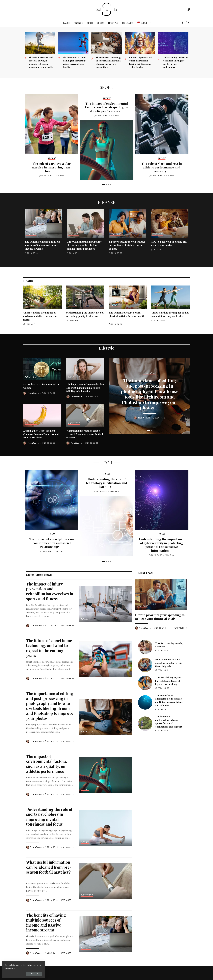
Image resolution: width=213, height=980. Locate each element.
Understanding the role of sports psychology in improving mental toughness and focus (49, 817)
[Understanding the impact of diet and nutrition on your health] (171, 297)
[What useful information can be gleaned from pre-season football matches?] (85, 416)
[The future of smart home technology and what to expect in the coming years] (106, 659)
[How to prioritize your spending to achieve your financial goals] (161, 595)
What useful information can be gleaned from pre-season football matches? (85, 434)
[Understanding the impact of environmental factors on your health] (43, 297)
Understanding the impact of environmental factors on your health (41, 316)
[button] (104, 185)
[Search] (188, 23)
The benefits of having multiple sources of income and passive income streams (42, 245)
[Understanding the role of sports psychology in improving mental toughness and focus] (106, 828)
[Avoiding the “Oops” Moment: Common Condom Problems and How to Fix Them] (42, 416)
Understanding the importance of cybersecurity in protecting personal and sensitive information (162, 545)
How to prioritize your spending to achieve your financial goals (160, 617)
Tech (51, 534)
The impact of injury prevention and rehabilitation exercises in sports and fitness (50, 591)
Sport (52, 158)
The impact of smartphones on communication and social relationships (52, 543)
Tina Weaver (33, 393)
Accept (34, 974)
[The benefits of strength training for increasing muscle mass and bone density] (73, 43)
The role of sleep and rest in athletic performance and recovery (162, 167)
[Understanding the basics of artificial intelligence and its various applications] (173, 43)
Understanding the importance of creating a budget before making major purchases (84, 245)
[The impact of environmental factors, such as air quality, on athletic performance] (106, 150)
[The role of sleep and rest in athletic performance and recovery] (162, 124)
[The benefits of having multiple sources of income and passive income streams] (44, 224)
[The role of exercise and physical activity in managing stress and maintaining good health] (40, 43)
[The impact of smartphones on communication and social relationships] (51, 500)
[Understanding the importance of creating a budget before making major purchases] (86, 224)
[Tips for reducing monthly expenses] (145, 647)
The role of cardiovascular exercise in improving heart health (51, 167)
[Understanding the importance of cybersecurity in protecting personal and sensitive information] (162, 500)
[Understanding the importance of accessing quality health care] (85, 297)
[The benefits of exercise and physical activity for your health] (128, 297)
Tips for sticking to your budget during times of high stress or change (127, 245)
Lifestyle (31, 377)
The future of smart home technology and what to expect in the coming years (49, 648)
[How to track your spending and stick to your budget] (170, 224)
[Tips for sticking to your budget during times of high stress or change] (128, 224)
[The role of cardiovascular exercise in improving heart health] (51, 124)
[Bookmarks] (188, 9)
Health (30, 305)
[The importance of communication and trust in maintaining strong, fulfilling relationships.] (85, 369)
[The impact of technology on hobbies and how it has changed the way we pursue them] (107, 43)
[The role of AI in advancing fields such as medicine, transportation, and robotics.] (145, 702)
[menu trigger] (28, 23)
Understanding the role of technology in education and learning (107, 483)
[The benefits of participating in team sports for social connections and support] (145, 724)
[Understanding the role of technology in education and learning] (106, 526)
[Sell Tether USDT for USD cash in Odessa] (42, 369)
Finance (32, 234)
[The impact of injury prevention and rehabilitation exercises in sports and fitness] (106, 604)
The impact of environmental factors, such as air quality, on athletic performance (107, 107)
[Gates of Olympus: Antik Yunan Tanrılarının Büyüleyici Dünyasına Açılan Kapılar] (140, 43)
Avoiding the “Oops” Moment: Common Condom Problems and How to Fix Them (41, 434)
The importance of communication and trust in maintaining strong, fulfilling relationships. (85, 388)
